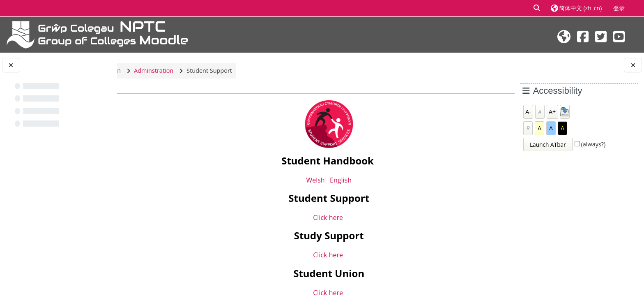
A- (528, 112)
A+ (552, 112)
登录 (619, 8)
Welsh (311, 180)
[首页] (97, 34)
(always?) (593, 144)
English (336, 180)
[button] (537, 8)
